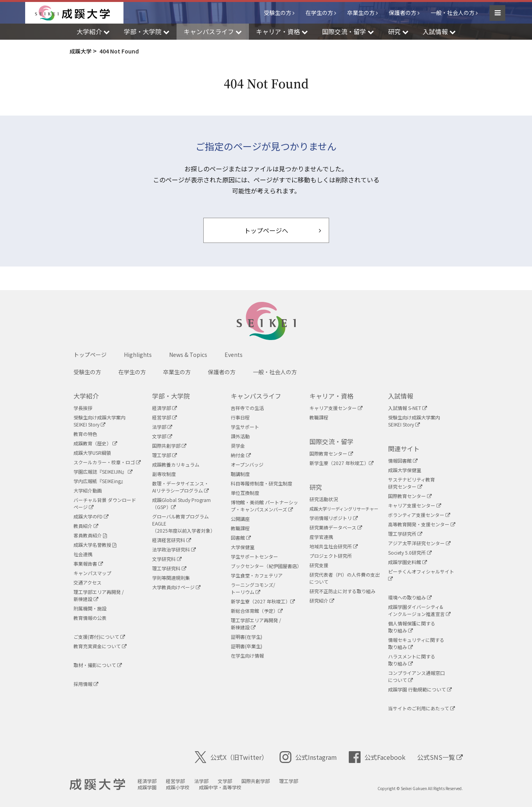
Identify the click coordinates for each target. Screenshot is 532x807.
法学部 (162, 427)
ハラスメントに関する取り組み (412, 660)
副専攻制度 (164, 474)
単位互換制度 (245, 493)
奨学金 (238, 446)
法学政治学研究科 (174, 549)
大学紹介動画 (88, 490)
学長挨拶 (83, 408)
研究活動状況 (324, 499)
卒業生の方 (361, 13)
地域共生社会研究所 (334, 546)
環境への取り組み (410, 597)
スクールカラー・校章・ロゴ (107, 462)
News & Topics (188, 355)
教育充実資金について (100, 646)
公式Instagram (308, 757)
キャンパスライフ (256, 396)
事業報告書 (88, 563)
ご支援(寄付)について (99, 637)
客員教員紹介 (90, 535)
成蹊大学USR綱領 (92, 453)
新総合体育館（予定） (257, 611)
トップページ (90, 355)
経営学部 (165, 417)
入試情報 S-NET (408, 408)
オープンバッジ (247, 464)
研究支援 (319, 565)
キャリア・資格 (331, 396)
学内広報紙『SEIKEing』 (99, 481)
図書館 (241, 538)
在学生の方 (319, 13)
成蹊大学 (97, 785)
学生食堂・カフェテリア (257, 575)
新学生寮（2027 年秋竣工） (263, 601)
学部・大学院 (171, 396)
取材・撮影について (98, 665)
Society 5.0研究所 (410, 552)
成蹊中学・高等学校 (220, 787)
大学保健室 (243, 547)
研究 (316, 487)
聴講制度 (240, 474)
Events (234, 355)
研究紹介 (322, 600)
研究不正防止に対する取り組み (342, 591)
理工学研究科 (169, 568)
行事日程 (240, 417)
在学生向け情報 (247, 655)
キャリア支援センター (336, 408)
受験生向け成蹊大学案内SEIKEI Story (99, 421)
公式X (231, 757)
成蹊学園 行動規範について (420, 689)
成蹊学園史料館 (408, 562)
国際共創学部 (169, 446)
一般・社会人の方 (453, 13)
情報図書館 (403, 460)
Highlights (138, 355)
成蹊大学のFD (91, 516)
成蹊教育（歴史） (95, 443)
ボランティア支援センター (419, 515)
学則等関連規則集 (171, 578)
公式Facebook (377, 757)
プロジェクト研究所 (331, 556)
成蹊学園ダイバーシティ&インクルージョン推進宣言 (419, 610)
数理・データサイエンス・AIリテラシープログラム (180, 487)
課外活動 (240, 436)
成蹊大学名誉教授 (95, 545)
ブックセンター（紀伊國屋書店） (266, 566)
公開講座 (240, 519)
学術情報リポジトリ (334, 518)
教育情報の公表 (90, 618)
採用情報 (86, 684)
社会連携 (83, 554)
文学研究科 (167, 559)
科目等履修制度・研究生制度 (261, 483)
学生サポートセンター (254, 556)
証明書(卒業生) (247, 646)
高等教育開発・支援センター (422, 524)
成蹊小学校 (178, 787)
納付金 (241, 455)
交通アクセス (87, 582)
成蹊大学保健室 (405, 470)
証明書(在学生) (247, 637)
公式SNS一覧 (440, 757)
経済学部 (165, 408)
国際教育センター (331, 453)
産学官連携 (321, 537)
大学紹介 (86, 396)
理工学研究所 (405, 534)
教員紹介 (86, 526)
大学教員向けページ (176, 587)
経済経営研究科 (172, 540)
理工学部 (165, 455)
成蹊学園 (147, 787)
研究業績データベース (336, 527)
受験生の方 (278, 13)
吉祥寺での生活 (247, 408)
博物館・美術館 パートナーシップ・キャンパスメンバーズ (264, 506)
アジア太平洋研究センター (419, 543)
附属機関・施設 (90, 608)
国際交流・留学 (331, 441)
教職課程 (240, 528)
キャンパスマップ (92, 573)
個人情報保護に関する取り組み (412, 627)
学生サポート (245, 427)
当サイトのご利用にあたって (422, 708)
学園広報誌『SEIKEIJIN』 (103, 472)
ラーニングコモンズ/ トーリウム (253, 588)
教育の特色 (85, 434)
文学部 (162, 436)
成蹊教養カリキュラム (176, 464)
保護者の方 (403, 13)
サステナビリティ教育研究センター (411, 483)
